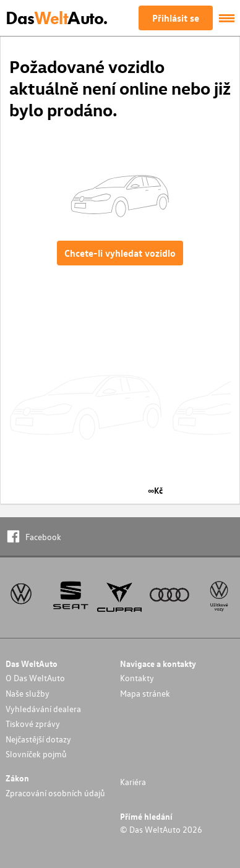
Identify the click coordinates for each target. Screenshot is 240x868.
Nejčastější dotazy (38, 739)
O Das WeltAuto (35, 678)
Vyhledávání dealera (43, 709)
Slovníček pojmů (36, 754)
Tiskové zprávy (33, 724)
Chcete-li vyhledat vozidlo (120, 253)
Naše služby (28, 693)
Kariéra (133, 782)
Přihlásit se (176, 18)
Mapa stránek (145, 693)
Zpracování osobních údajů (55, 793)
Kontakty (137, 678)
